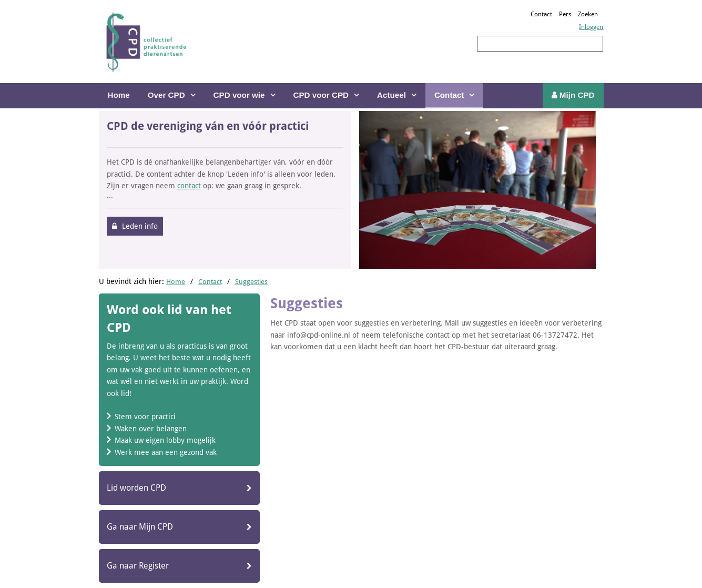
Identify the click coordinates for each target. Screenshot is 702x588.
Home (119, 95)
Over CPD (166, 95)
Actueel (391, 95)
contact (189, 186)
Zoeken (588, 14)
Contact (541, 14)
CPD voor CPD (321, 95)
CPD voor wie (239, 95)
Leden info (140, 226)
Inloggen (591, 27)
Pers (565, 14)
